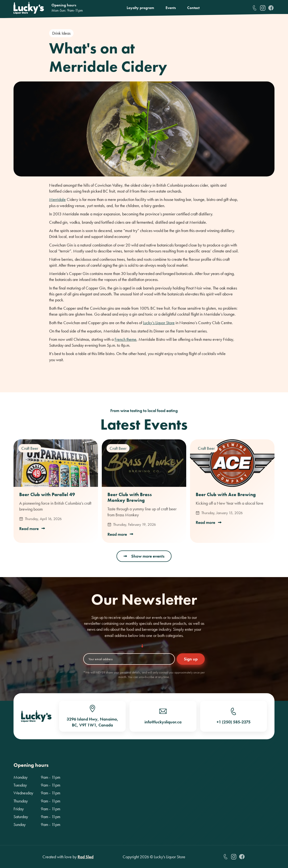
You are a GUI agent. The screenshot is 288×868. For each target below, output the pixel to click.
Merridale (57, 199)
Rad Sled (86, 857)
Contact (193, 8)
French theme (125, 339)
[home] (29, 8)
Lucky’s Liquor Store (159, 323)
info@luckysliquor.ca (163, 722)
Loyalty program (140, 8)
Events (171, 8)
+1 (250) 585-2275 (234, 722)
